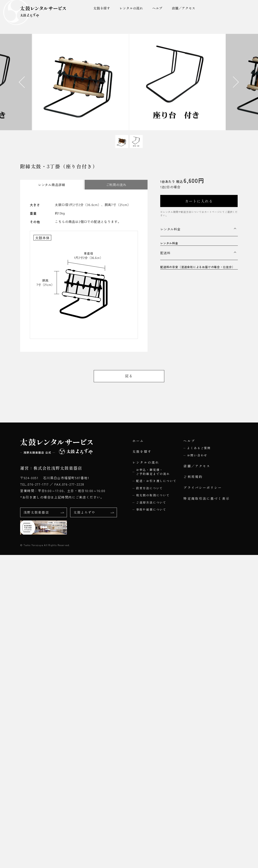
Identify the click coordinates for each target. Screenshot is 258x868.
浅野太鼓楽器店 (44, 826)
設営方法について (150, 802)
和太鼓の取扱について (153, 809)
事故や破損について (151, 823)
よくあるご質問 (199, 761)
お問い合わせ (197, 769)
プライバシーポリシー (203, 801)
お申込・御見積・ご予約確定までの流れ (153, 785)
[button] (122, 142)
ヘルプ (157, 8)
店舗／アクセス (183, 8)
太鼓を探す (101, 8)
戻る (129, 689)
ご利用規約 (193, 790)
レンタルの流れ (131, 8)
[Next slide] (242, 82)
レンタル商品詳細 (52, 185)
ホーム (138, 754)
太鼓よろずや (94, 826)
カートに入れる (199, 201)
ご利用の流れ (116, 185)
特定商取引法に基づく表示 (207, 812)
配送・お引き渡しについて (156, 795)
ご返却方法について (151, 816)
